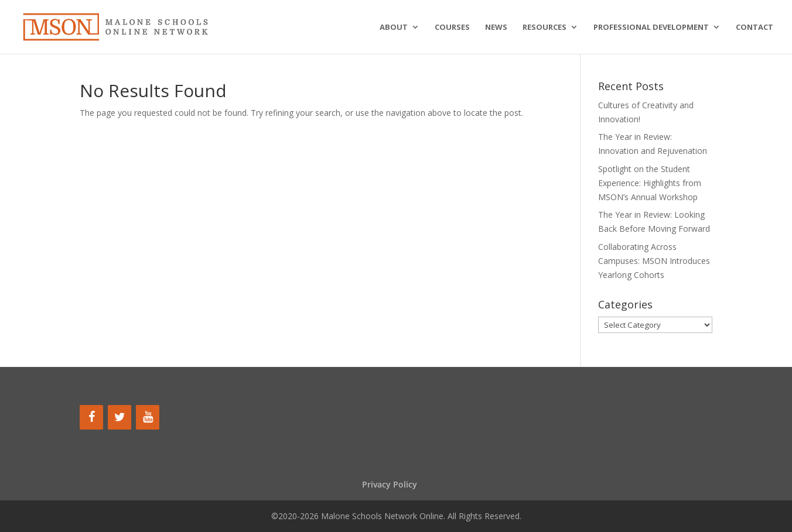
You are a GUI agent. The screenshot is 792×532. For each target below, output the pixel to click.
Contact (755, 28)
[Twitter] (120, 417)
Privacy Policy (390, 484)
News (496, 28)
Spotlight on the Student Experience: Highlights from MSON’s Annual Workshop (650, 183)
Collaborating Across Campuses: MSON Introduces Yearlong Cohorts (654, 261)
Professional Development (651, 28)
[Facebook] (91, 417)
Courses (452, 28)
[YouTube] (148, 417)
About (394, 28)
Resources (544, 28)
